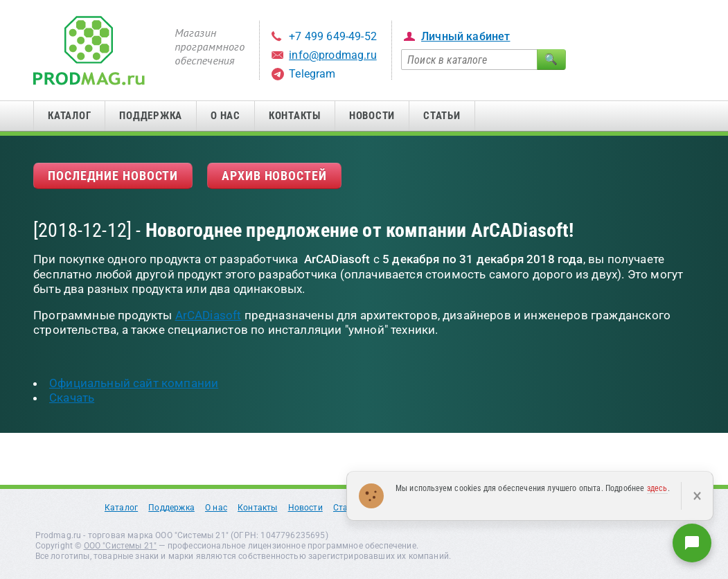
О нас (225, 116)
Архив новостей (274, 176)
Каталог (69, 116)
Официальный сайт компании (134, 383)
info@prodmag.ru (333, 55)
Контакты (295, 116)
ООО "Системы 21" (121, 546)
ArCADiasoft (208, 315)
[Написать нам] (692, 543)
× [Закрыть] (697, 496)
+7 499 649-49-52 (333, 36)
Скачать (72, 398)
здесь (657, 488)
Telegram (312, 74)
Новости (372, 116)
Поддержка (151, 116)
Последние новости (113, 176)
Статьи (442, 116)
